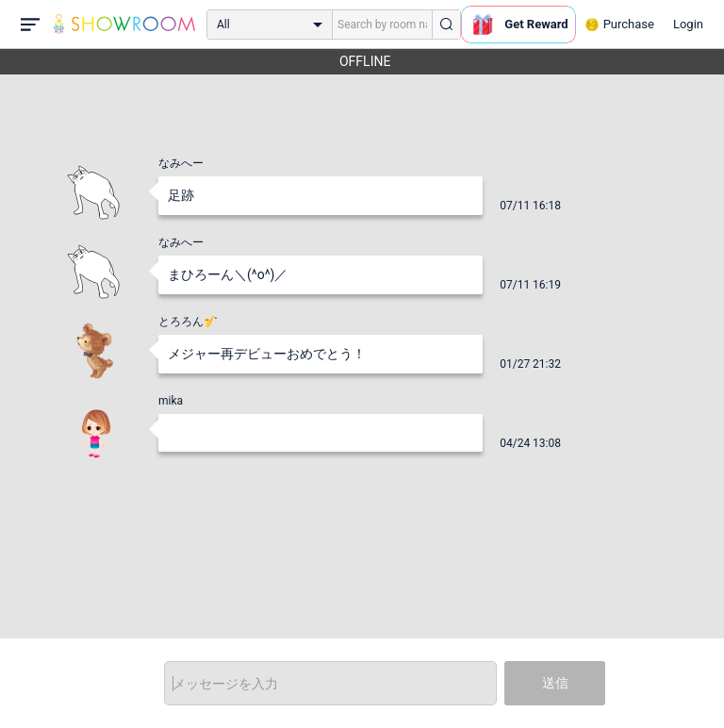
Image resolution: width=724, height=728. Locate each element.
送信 (555, 683)
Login (688, 24)
